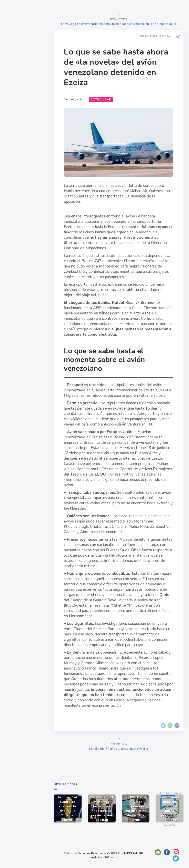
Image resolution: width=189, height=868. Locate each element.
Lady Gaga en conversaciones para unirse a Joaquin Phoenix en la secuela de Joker (119, 24)
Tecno (13, 92)
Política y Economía (24, 73)
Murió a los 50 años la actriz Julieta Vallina (119, 748)
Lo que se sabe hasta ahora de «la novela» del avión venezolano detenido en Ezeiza (117, 67)
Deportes (16, 102)
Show (13, 64)
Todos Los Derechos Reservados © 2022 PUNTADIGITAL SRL (105, 854)
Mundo (14, 83)
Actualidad (17, 54)
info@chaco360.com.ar (105, 860)
